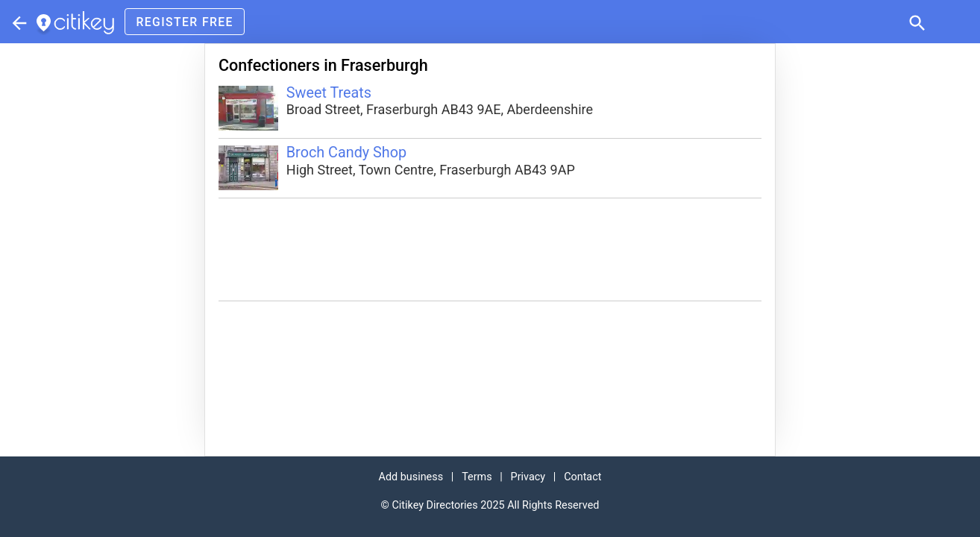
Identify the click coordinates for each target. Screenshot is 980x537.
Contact (582, 477)
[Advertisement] (490, 249)
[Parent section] (18, 22)
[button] (916, 22)
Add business (411, 477)
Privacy (528, 477)
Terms (477, 477)
